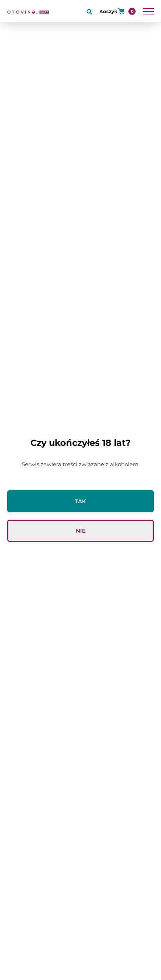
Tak (80, 501)
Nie (81, 531)
